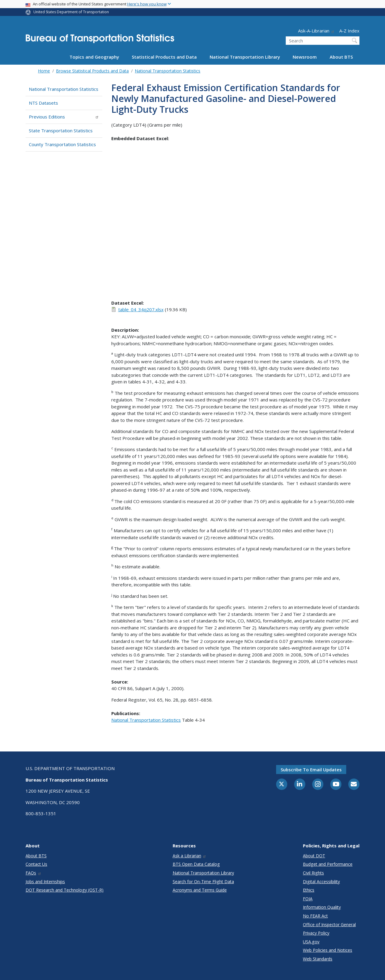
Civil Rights (313, 873)
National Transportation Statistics (168, 71)
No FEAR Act (315, 916)
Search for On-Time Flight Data (203, 882)
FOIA (308, 899)
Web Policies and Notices (328, 950)
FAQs (34, 873)
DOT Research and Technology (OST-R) (65, 890)
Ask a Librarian (190, 856)
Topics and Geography (94, 57)
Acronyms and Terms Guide (200, 890)
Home (44, 71)
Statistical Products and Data (164, 57)
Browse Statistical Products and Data (92, 71)
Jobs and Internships (45, 882)
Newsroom (305, 57)
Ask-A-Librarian (316, 31)
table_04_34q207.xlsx (141, 309)
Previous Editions (64, 117)
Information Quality (322, 907)
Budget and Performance (328, 864)
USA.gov (311, 942)
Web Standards (318, 959)
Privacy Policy (316, 933)
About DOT (314, 856)
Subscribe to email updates (311, 770)
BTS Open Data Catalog (196, 864)
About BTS (341, 57)
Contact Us (36, 864)
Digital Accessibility (321, 882)
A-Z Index (349, 31)
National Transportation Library (245, 57)
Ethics (309, 890)
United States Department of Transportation (71, 12)
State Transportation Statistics (61, 131)
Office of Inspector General (329, 925)
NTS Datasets (43, 103)
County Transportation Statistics (62, 144)
